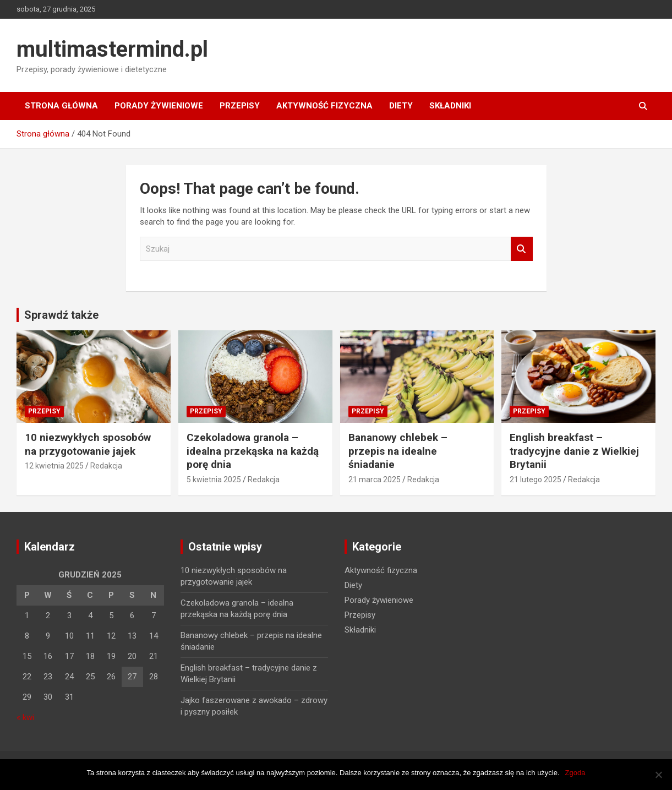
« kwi (25, 717)
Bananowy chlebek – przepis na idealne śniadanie (398, 451)
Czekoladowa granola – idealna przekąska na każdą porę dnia (253, 451)
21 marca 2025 (375, 480)
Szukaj (522, 249)
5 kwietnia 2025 (214, 480)
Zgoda (575, 773)
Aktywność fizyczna (324, 106)
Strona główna (61, 106)
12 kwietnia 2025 (54, 466)
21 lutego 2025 (536, 480)
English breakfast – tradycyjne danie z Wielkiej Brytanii (574, 451)
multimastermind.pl (112, 49)
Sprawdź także (61, 315)
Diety (401, 106)
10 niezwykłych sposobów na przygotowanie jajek (88, 444)
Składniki (450, 106)
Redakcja (106, 466)
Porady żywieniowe (159, 106)
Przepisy (240, 106)
